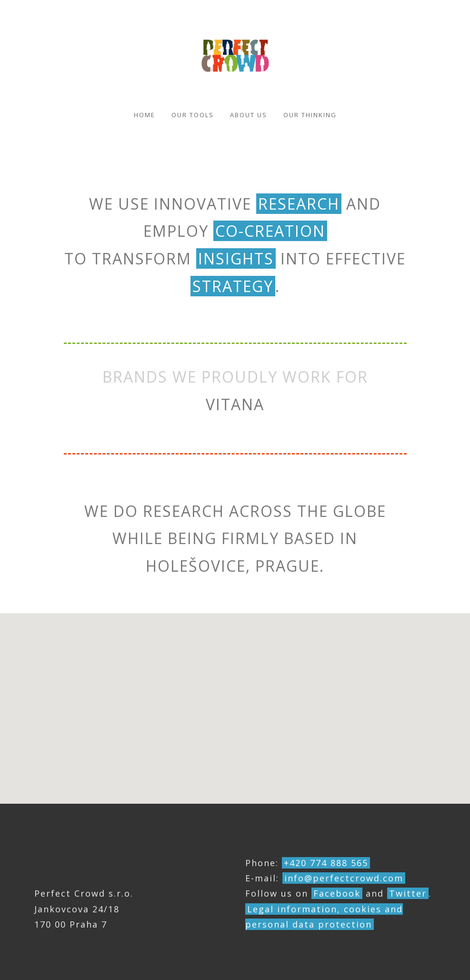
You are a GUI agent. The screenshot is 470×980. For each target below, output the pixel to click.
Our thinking (310, 115)
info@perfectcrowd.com (344, 878)
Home (145, 115)
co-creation (270, 231)
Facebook (337, 893)
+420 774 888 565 (326, 863)
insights (236, 258)
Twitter (408, 893)
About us (249, 115)
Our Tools (193, 115)
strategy (233, 286)
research (299, 204)
